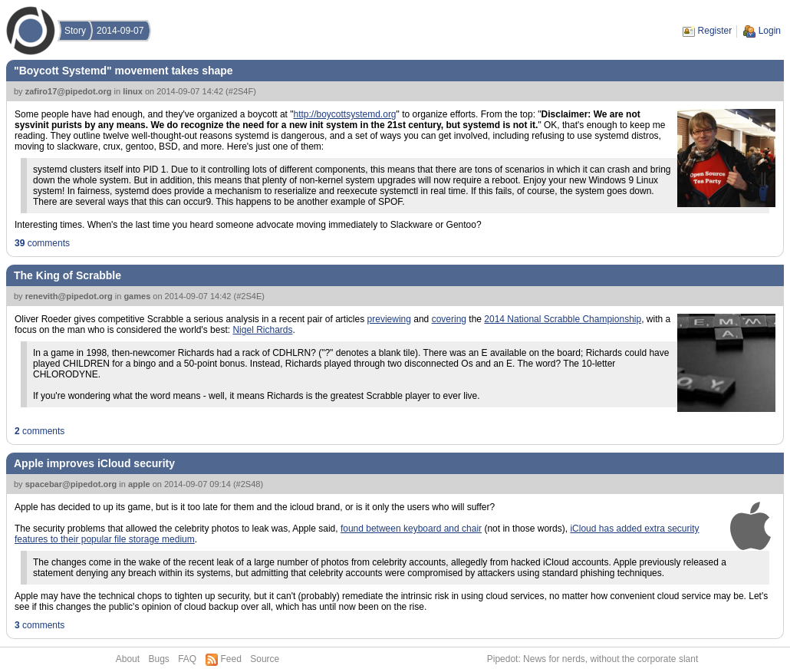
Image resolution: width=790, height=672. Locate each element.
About (128, 659)
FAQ (187, 659)
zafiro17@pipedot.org (69, 91)
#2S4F (241, 91)
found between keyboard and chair (411, 529)
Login (770, 31)
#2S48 (249, 484)
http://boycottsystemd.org (344, 114)
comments (42, 243)
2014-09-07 (120, 31)
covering (449, 319)
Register (715, 31)
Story (75, 31)
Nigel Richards (262, 330)
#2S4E (249, 296)
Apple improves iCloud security (94, 463)
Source (265, 659)
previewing (389, 319)
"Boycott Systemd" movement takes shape (123, 71)
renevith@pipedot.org (69, 296)
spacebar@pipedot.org (71, 484)
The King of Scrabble (67, 275)
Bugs (158, 659)
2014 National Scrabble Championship (563, 319)
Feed (231, 659)
